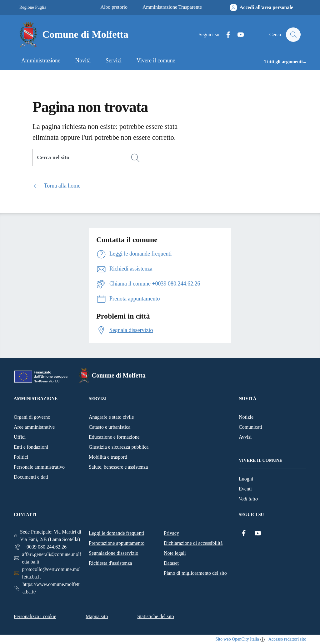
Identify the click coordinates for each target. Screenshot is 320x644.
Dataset (171, 563)
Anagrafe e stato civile (111, 417)
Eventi (245, 489)
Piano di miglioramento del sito (195, 573)
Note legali (175, 553)
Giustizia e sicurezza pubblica (119, 447)
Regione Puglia (33, 7)
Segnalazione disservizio (114, 553)
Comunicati (250, 427)
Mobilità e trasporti (108, 457)
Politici (21, 457)
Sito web (223, 639)
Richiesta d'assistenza (110, 563)
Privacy (171, 533)
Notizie (246, 417)
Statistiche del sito (156, 616)
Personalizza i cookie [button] (35, 616)
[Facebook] (225, 35)
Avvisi (245, 437)
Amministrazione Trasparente (172, 7)
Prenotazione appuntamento (117, 543)
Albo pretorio (114, 7)
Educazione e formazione (114, 437)
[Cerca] (135, 158)
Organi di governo (32, 417)
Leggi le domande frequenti (116, 533)
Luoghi (246, 479)
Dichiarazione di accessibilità (193, 543)
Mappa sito (97, 616)
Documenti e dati (31, 477)
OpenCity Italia (245, 639)
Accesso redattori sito (287, 639)
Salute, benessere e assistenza (118, 467)
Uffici (20, 437)
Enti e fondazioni (31, 447)
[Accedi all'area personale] (261, 7)
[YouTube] (238, 35)
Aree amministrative (34, 427)
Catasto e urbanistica (110, 427)
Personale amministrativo (39, 467)
